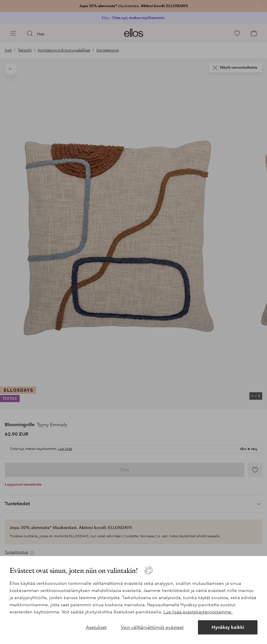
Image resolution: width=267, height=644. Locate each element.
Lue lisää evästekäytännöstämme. (198, 612)
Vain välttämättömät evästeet (152, 627)
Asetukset (96, 627)
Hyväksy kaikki (228, 627)
